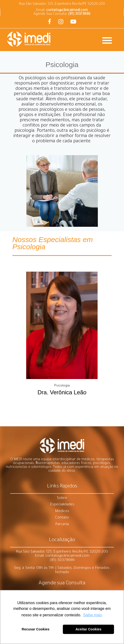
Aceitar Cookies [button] (88, 629)
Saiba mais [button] (92, 615)
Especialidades (62, 505)
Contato (62, 518)
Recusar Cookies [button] (36, 629)
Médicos (62, 511)
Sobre (62, 498)
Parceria (62, 525)
